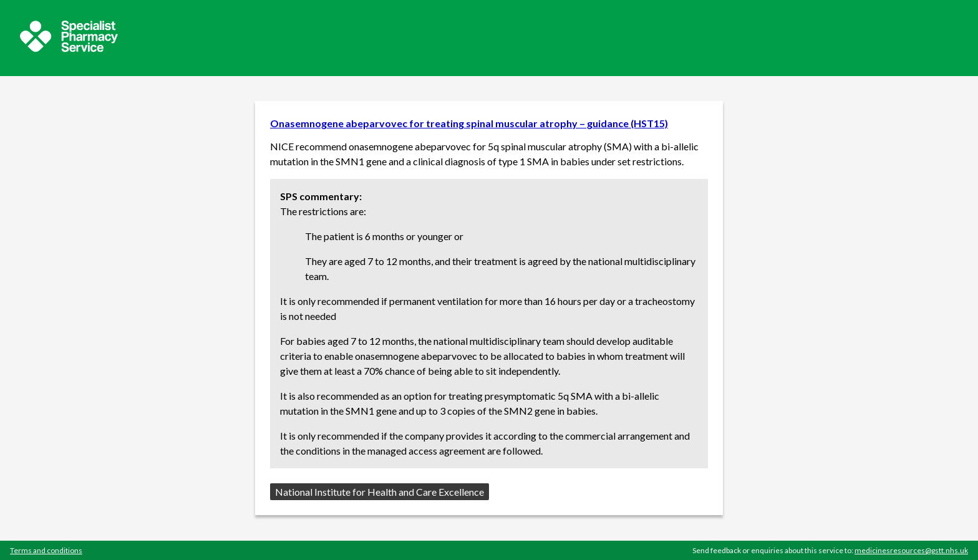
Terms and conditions (46, 550)
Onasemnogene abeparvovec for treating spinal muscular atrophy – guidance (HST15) (469, 123)
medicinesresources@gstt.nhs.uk (911, 550)
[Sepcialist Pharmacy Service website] (69, 48)
